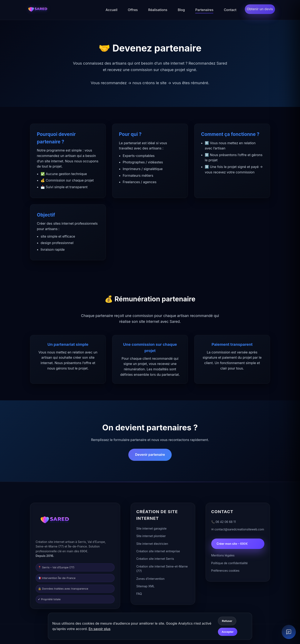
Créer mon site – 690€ (232, 544)
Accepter (228, 632)
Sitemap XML (145, 587)
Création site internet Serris (155, 560)
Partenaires (204, 10)
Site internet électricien (152, 544)
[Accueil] (37, 10)
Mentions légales (223, 556)
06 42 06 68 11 (226, 523)
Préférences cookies (225, 572)
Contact (230, 10)
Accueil (112, 10)
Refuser (227, 621)
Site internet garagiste (151, 529)
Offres (133, 10)
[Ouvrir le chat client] (289, 632)
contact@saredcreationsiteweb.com (239, 530)
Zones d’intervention (150, 579)
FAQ (139, 595)
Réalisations (158, 10)
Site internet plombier (151, 537)
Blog (181, 10)
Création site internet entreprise (158, 552)
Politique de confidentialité (229, 564)
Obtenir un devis (260, 9)
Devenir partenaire (150, 455)
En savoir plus (99, 629)
